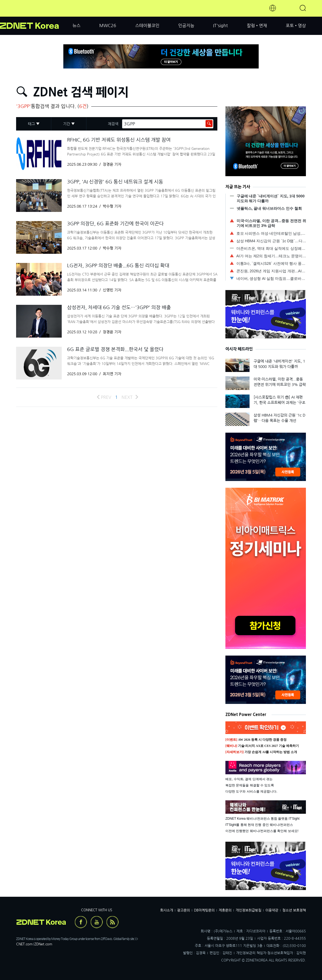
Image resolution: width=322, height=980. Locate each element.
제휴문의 (225, 910)
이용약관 (272, 910)
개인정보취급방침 (248, 910)
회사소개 (167, 910)
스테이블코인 (147, 26)
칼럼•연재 (257, 26)
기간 (67, 124)
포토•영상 (296, 26)
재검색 (113, 124)
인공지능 (186, 26)
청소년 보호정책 (294, 910)
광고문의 (184, 910)
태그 (31, 124)
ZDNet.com (43, 944)
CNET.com (24, 944)
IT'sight (220, 26)
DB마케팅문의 (204, 910)
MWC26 (108, 26)
